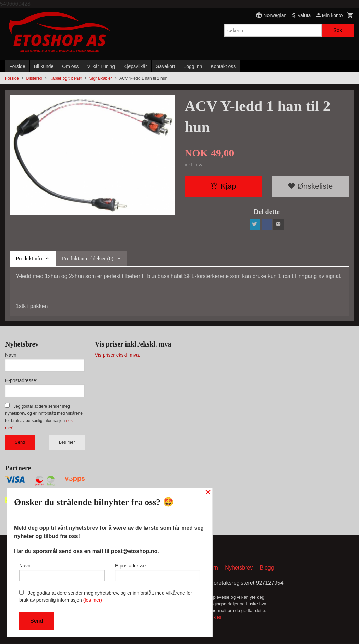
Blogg (267, 569)
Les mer (67, 443)
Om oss (70, 66)
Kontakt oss (223, 66)
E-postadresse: (21, 381)
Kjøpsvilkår (135, 66)
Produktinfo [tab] (29, 259)
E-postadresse (158, 571)
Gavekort (165, 66)
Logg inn (193, 66)
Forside (17, 66)
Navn (62, 571)
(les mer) (93, 600)
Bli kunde (44, 66)
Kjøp (223, 186)
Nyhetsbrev (239, 569)
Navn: (11, 356)
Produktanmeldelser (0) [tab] (88, 259)
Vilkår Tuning (101, 66)
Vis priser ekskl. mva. (118, 356)
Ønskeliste (310, 186)
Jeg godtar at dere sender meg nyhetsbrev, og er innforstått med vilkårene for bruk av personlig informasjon (106, 596)
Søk (338, 30)
